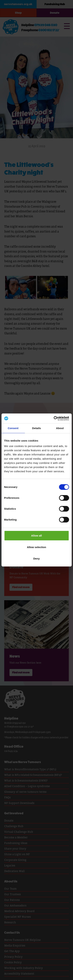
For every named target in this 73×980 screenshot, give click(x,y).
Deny (36, 559)
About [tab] (60, 428)
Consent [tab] (13, 428)
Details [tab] (37, 428)
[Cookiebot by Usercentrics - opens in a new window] (54, 418)
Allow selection (36, 547)
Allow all (36, 536)
